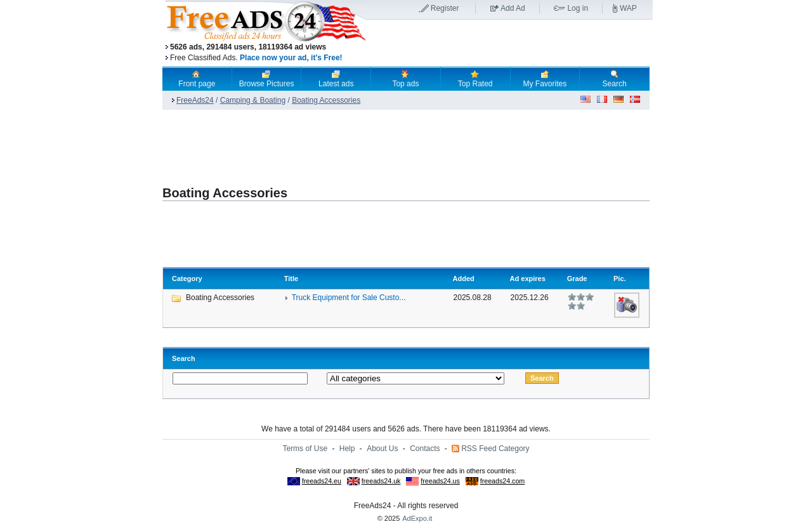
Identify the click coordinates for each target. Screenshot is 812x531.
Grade (577, 279)
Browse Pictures (267, 79)
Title (291, 279)
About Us (382, 449)
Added (464, 279)
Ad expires (528, 279)
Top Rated (475, 79)
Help (347, 449)
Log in (578, 8)
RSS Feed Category (495, 449)
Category (187, 279)
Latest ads (336, 79)
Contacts (425, 449)
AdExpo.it (417, 518)
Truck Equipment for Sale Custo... (349, 298)
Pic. (620, 279)
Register (445, 8)
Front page (197, 79)
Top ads (405, 79)
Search (615, 79)
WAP (628, 8)
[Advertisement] (509, 44)
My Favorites (545, 79)
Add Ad (513, 8)
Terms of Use (305, 449)
